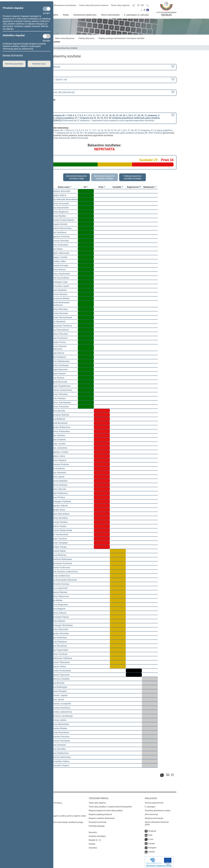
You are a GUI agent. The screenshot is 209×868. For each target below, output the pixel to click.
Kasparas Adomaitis (61, 191)
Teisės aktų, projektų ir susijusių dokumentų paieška (110, 805)
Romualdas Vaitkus (60, 761)
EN (142, 5)
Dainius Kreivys (58, 270)
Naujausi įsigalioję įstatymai (100, 813)
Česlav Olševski (59, 489)
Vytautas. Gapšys (59, 695)
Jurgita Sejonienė (59, 369)
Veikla (66, 15)
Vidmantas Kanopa (60, 584)
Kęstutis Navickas (60, 313)
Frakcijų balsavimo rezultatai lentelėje (133, 177)
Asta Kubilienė (58, 468)
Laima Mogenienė (60, 605)
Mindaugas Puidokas (61, 501)
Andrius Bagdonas (60, 212)
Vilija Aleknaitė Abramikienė (64, 199)
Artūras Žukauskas (60, 407)
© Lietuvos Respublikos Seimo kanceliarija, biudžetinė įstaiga (58, 820)
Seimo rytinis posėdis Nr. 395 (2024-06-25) (54, 92)
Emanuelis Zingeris (60, 765)
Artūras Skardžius (60, 518)
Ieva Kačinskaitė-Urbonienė (64, 580)
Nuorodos (93, 830)
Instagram (152, 846)
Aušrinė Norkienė (59, 485)
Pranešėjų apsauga (97, 824)
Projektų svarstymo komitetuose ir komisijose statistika (121, 38)
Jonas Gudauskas (60, 245)
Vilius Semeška (58, 749)
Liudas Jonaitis (58, 444)
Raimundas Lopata (60, 286)
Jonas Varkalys (58, 398)
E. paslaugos (150, 805)
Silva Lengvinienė (59, 588)
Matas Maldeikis (59, 290)
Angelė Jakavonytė (60, 253)
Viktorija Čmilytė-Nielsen (63, 220)
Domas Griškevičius (61, 576)
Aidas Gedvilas (58, 435)
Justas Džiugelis (59, 691)
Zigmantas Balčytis (60, 415)
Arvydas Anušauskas (61, 671)
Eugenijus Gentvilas (60, 237)
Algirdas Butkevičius (61, 427)
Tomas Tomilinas (59, 654)
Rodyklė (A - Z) (95, 838)
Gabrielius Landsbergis (62, 716)
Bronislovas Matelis (60, 298)
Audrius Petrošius (60, 334)
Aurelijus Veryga (59, 547)
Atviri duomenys (151, 813)
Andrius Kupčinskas (61, 274)
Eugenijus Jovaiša (60, 452)
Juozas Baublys (59, 216)
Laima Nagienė (58, 609)
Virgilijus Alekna (59, 195)
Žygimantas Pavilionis (62, 326)
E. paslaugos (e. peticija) (136, 15)
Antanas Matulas (59, 592)
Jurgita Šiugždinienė (61, 386)
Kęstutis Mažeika (59, 481)
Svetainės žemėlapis (97, 834)
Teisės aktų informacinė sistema (94, 5)
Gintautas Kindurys (60, 464)
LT (139, 5)
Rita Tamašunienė (60, 534)
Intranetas (93, 846)
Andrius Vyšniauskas (61, 402)
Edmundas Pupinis (60, 617)
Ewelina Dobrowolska (61, 228)
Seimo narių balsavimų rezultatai (64, 48)
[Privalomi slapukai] (47, 9)
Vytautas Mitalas (59, 728)
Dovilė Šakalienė (59, 642)
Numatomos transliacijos (64, 5)
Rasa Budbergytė (59, 687)
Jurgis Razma (58, 353)
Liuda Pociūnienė (59, 338)
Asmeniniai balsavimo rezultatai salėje (77, 177)
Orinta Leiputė (58, 477)
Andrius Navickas (59, 309)
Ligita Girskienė (59, 440)
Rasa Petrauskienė (60, 330)
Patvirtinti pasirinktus (14, 64)
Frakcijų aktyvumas (86, 38)
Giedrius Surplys (59, 526)
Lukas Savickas (58, 745)
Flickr (150, 833)
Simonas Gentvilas (60, 241)
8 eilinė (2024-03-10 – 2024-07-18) (50, 80)
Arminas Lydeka (59, 720)
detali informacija (79, 138)
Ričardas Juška (58, 261)
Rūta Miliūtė (57, 600)
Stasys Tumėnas (59, 539)
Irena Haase (57, 249)
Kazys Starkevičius (60, 753)
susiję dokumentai (61, 138)
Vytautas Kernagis (60, 265)
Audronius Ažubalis (60, 679)
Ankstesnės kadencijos (85, 15)
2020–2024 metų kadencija (47, 67)
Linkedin (151, 850)
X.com (151, 837)
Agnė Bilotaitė (58, 683)
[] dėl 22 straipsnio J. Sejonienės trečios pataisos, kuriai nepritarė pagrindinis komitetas (97, 118)
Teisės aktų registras (120, 5)
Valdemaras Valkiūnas (62, 658)
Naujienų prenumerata (154, 816)
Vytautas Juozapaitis (61, 704)
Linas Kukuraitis (59, 473)
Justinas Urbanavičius (62, 390)
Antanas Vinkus (59, 666)
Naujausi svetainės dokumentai (102, 816)
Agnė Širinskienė (59, 646)
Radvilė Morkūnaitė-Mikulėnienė (61, 304)
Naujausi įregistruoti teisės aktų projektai (106, 809)
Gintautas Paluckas (60, 737)
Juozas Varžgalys (60, 543)
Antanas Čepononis (60, 675)
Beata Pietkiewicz (60, 493)
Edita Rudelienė (59, 357)
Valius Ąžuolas (58, 411)
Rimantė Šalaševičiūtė (62, 530)
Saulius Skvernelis (60, 629)
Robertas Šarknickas (61, 757)
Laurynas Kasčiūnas (61, 708)
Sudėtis (54, 15)
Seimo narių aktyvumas (65, 38)
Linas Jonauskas (59, 448)
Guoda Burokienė (59, 423)
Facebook (152, 829)
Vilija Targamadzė (60, 650)
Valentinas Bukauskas (62, 559)
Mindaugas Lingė (59, 282)
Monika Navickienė (60, 732)
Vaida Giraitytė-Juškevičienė (65, 572)
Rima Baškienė (58, 419)
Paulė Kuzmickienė (60, 278)
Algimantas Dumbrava (62, 563)
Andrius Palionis (59, 613)
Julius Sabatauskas (60, 361)
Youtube (151, 842)
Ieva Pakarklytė (58, 322)
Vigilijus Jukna (58, 456)
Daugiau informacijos (13, 55)
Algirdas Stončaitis (60, 633)
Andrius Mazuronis (60, 596)
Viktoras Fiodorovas (61, 567)
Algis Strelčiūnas (59, 638)
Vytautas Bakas (59, 551)
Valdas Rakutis (58, 621)
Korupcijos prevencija (98, 820)
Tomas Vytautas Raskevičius (59, 348)
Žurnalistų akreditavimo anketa (158, 809)
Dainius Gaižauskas (60, 431)
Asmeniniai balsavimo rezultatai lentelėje (104, 177)
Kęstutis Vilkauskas (60, 662)
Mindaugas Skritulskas (62, 625)
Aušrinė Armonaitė (60, 204)
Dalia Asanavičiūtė (60, 208)
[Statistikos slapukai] (47, 36)
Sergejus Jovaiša (59, 257)
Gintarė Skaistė (58, 374)
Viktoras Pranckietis (61, 741)
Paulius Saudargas (60, 365)
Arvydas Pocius (59, 342)
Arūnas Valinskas (59, 394)
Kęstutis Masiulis (59, 294)
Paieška (92, 842)
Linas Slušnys (58, 378)
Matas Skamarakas (60, 514)
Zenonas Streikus (59, 522)
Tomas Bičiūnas (59, 555)
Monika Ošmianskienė (62, 317)
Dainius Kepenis (59, 460)
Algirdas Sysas (58, 510)
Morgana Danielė (59, 224)
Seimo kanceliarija (110, 15)
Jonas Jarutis (58, 699)
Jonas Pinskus (58, 497)
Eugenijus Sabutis (60, 506)
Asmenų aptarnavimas (154, 801)
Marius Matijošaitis (60, 724)
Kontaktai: (38, 796)
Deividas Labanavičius (62, 712)
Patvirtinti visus (39, 64)
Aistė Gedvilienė (59, 232)
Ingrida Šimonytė (59, 382)
